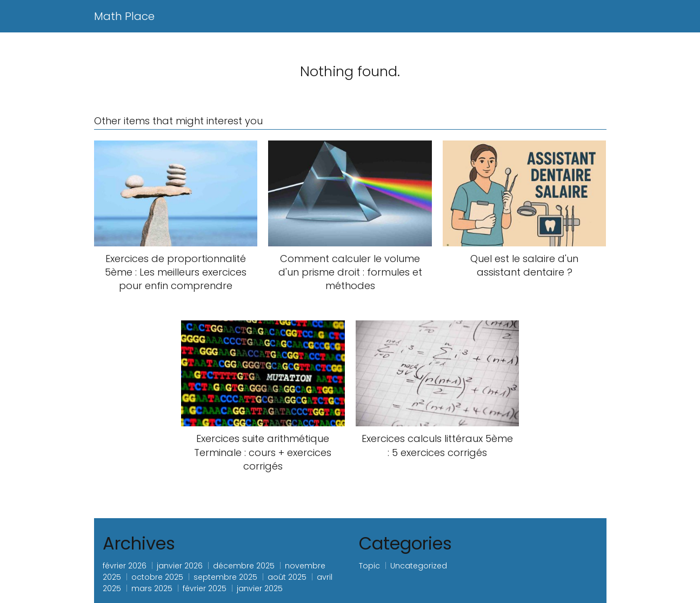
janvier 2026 (180, 566)
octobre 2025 (157, 577)
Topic (369, 566)
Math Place (124, 16)
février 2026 (125, 566)
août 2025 (287, 577)
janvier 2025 (260, 588)
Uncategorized (419, 566)
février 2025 (205, 588)
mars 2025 (152, 588)
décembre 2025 (244, 566)
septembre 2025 (225, 577)
